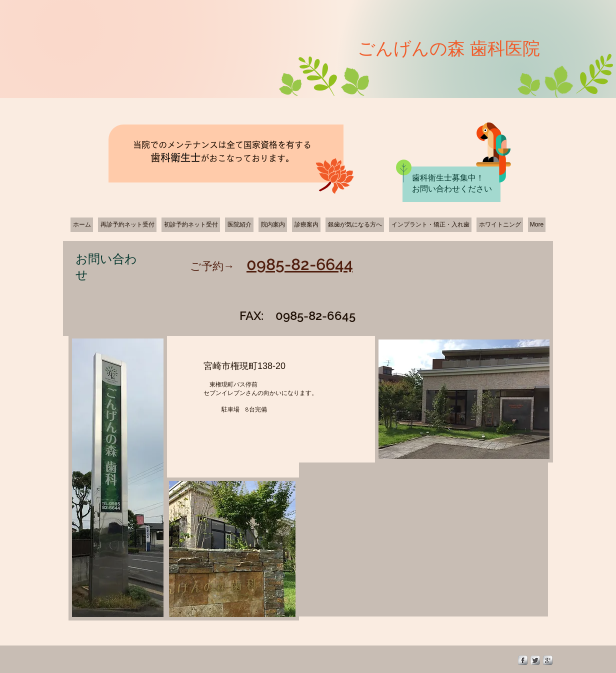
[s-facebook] (523, 660)
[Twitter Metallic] (535, 660)
